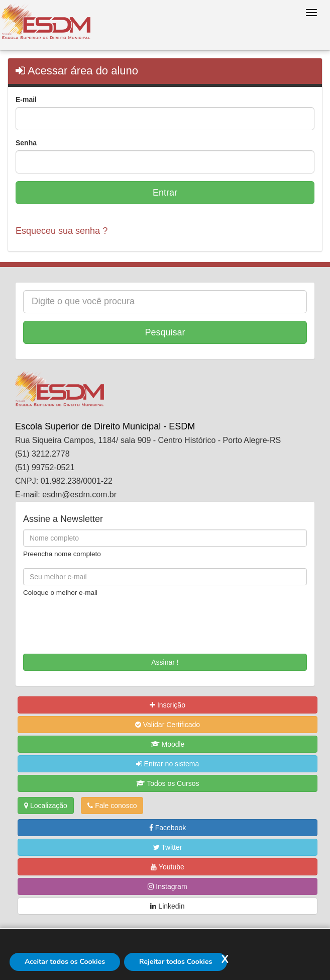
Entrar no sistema (168, 764)
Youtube (168, 867)
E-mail (26, 100)
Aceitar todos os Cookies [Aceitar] (65, 962)
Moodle (168, 744)
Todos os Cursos (168, 783)
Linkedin (167, 906)
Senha (26, 143)
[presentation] (82, 622)
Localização (46, 806)
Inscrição (168, 705)
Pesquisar (165, 332)
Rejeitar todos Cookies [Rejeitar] (176, 962)
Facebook (168, 828)
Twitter (168, 847)
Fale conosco (112, 806)
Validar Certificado (168, 725)
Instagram (167, 886)
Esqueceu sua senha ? (62, 231)
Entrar (165, 193)
